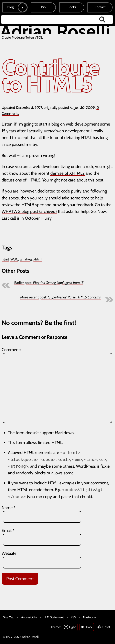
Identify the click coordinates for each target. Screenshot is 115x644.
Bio (43, 7)
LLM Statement (54, 617)
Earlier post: (49, 283)
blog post (20, 212)
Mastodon (89, 617)
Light (72, 627)
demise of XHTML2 (67, 173)
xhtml (38, 259)
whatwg (26, 259)
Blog (11, 7)
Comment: (11, 350)
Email (8, 530)
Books (72, 7)
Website (9, 553)
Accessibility (29, 617)
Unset (106, 627)
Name (9, 508)
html (5, 259)
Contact (100, 7)
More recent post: (60, 297)
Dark (89, 627)
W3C (14, 259)
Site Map (9, 617)
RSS (73, 617)
